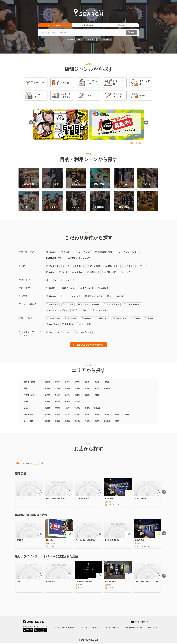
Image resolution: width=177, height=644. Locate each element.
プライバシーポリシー (112, 628)
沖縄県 (117, 421)
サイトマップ (153, 628)
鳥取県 (47, 414)
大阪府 (67, 408)
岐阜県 (47, 401)
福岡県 (47, 421)
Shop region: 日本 (142, 622)
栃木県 (57, 388)
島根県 (57, 414)
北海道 (47, 382)
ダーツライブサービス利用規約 (64, 628)
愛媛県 (117, 414)
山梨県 (87, 395)
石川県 (67, 395)
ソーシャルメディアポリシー (89, 628)
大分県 (87, 421)
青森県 (57, 382)
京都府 (57, 408)
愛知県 (67, 401)
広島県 (77, 414)
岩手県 (67, 382)
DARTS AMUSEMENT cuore (146, 581)
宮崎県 (97, 421)
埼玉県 (77, 388)
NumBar (50, 540)
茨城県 (47, 388)
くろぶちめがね (141, 498)
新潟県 (47, 395)
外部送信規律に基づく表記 (134, 628)
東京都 (97, 388)
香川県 (107, 414)
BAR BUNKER (52, 581)
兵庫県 (77, 408)
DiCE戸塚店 (110, 498)
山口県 (87, 414)
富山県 (57, 395)
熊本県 (77, 421)
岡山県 (67, 414)
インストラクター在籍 (104, 39)
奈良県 (87, 408)
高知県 (127, 414)
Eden (19, 581)
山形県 (97, 382)
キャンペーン (90, 39)
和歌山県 (97, 408)
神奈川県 (107, 388)
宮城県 (77, 382)
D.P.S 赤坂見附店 (83, 498)
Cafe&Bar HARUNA (84, 581)
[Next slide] (164, 492)
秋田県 (87, 382)
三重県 (77, 401)
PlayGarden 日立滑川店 (56, 498)
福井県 (77, 395)
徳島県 (97, 414)
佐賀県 (57, 421)
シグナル (20, 498)
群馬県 (67, 388)
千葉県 (87, 388)
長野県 (97, 395)
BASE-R (20, 540)
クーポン (80, 39)
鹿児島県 (107, 421)
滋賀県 (47, 408)
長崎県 (67, 421)
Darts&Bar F (111, 581)
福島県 (107, 382)
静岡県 (57, 401)
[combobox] (88, 33)
